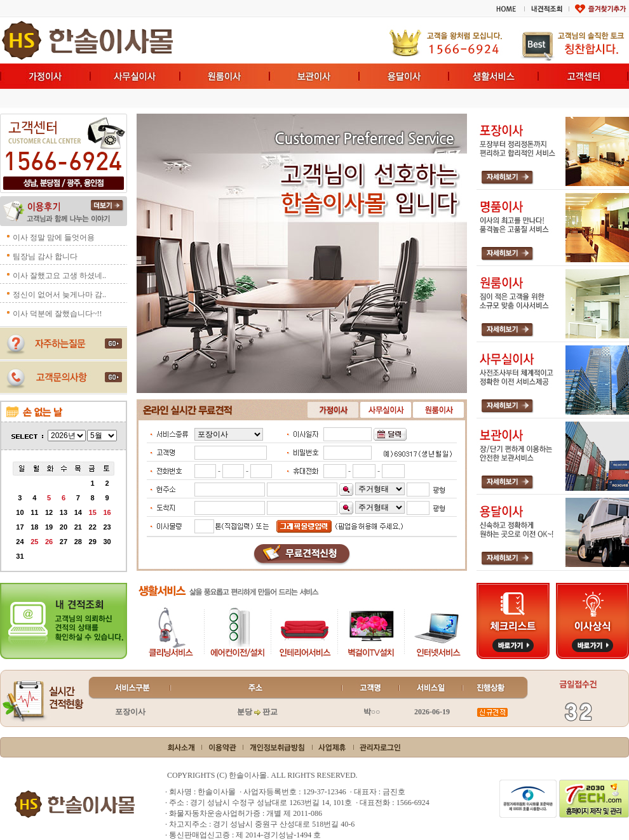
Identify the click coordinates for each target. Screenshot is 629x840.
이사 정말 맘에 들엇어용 (54, 237)
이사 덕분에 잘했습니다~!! (57, 314)
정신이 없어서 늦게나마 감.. (59, 295)
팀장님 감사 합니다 (45, 257)
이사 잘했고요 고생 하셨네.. (59, 276)
